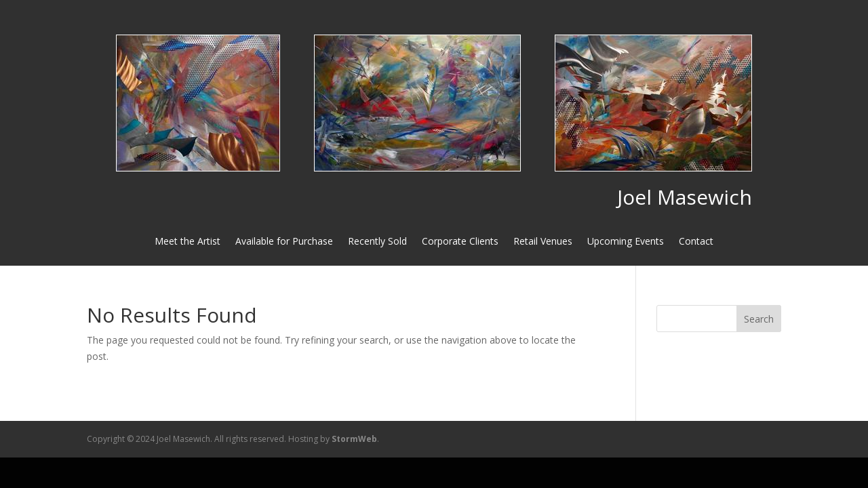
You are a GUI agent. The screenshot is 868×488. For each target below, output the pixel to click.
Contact (696, 242)
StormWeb (354, 439)
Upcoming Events (626, 242)
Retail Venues (543, 242)
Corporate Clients (460, 242)
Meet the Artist (188, 242)
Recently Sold (377, 242)
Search (759, 319)
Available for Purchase (284, 242)
